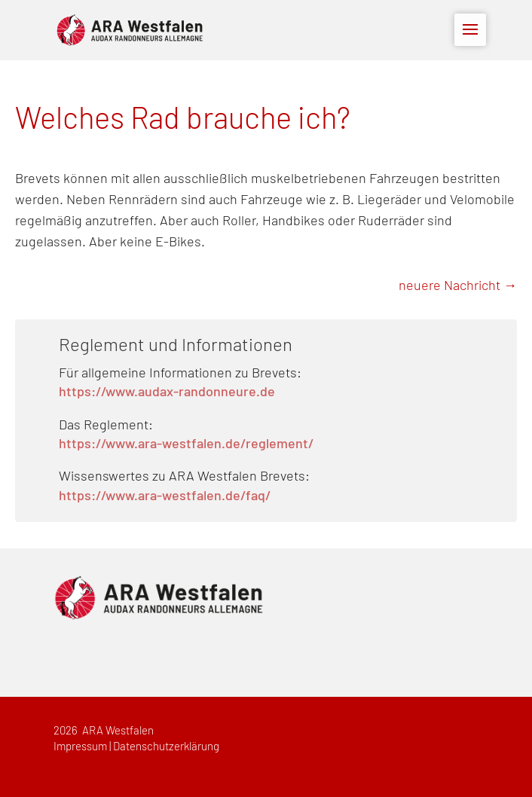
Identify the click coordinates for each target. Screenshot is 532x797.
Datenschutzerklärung (166, 747)
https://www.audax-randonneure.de (167, 392)
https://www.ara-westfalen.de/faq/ (165, 496)
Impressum (80, 747)
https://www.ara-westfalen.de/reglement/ (186, 444)
